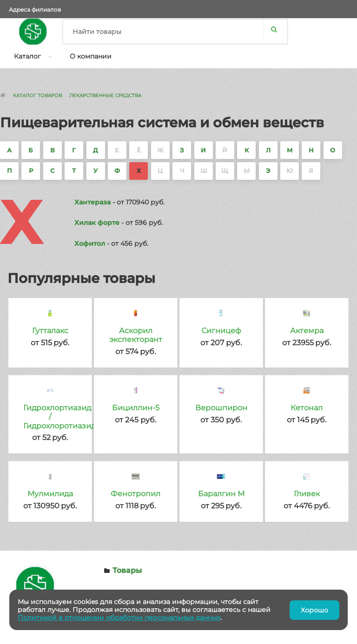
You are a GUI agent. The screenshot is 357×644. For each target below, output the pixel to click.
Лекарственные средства (105, 95)
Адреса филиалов (35, 10)
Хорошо (314, 610)
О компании (91, 56)
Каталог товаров (37, 95)
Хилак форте (97, 223)
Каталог (27, 56)
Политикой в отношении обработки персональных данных (119, 618)
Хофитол (90, 243)
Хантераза (93, 202)
